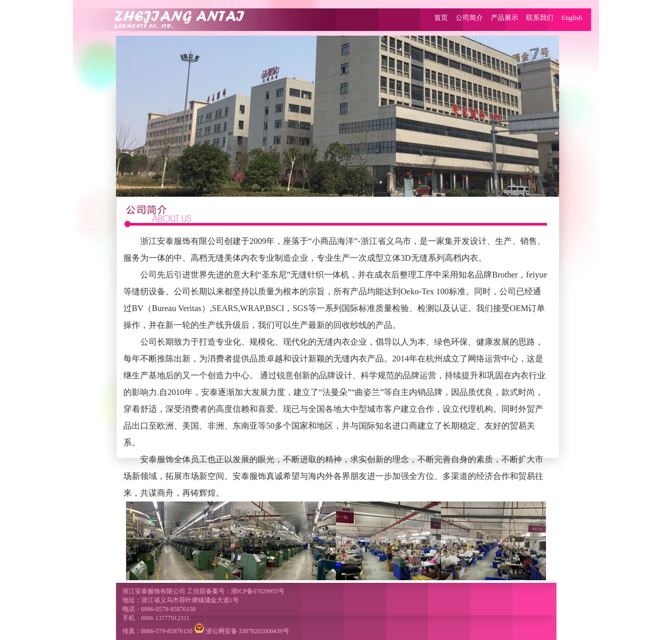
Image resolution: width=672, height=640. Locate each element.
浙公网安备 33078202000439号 (242, 631)
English (572, 18)
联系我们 (540, 18)
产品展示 (505, 18)
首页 (441, 18)
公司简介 (469, 18)
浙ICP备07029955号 (258, 591)
